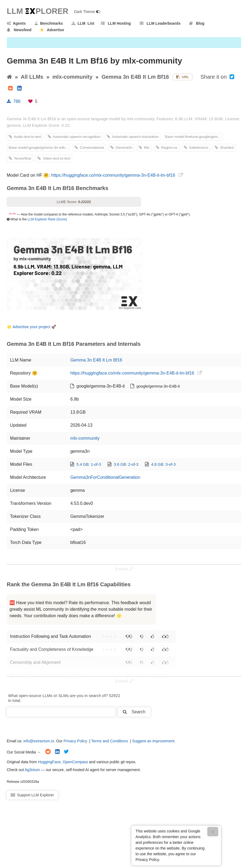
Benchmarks (49, 23)
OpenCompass (75, 762)
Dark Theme (87, 12)
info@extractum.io (39, 741)
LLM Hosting (116, 23)
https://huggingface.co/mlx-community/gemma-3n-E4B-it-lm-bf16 (113, 175)
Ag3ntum (32, 770)
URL (183, 77)
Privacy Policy (75, 741)
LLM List (83, 23)
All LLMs (32, 77)
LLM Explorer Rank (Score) (47, 219)
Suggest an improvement (153, 741)
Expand (124, 569)
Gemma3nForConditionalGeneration (105, 477)
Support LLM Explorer (32, 795)
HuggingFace (49, 762)
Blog (197, 23)
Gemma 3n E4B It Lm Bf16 (135, 77)
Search (134, 712)
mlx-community (72, 77)
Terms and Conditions (110, 741)
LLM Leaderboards (160, 23)
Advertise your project (31, 327)
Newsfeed (19, 30)
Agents (16, 23)
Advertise (52, 30)
